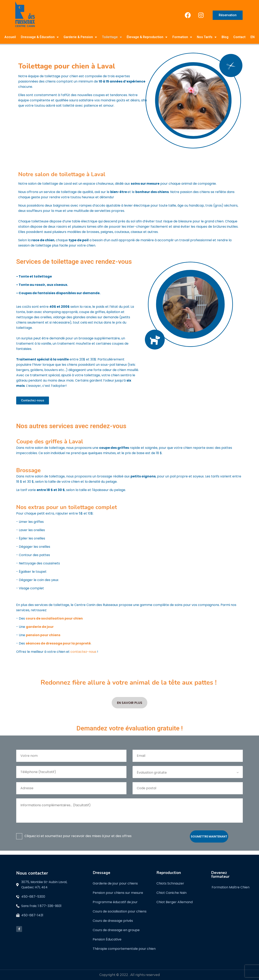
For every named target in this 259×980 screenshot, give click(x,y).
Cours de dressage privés (113, 921)
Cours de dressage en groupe (116, 930)
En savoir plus (130, 703)
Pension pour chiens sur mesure (118, 893)
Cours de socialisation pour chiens (120, 911)
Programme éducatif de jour (115, 902)
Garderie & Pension (80, 37)
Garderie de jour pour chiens (115, 883)
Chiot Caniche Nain (171, 893)
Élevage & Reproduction (147, 37)
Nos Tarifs (207, 37)
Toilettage (112, 37)
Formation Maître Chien (231, 887)
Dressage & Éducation (40, 37)
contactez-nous (83, 652)
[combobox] (188, 772)
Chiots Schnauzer (170, 883)
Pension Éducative (107, 939)
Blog (225, 37)
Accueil (10, 37)
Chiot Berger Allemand (175, 902)
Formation (182, 37)
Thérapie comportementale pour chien (124, 949)
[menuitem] (253, 37)
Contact (239, 37)
